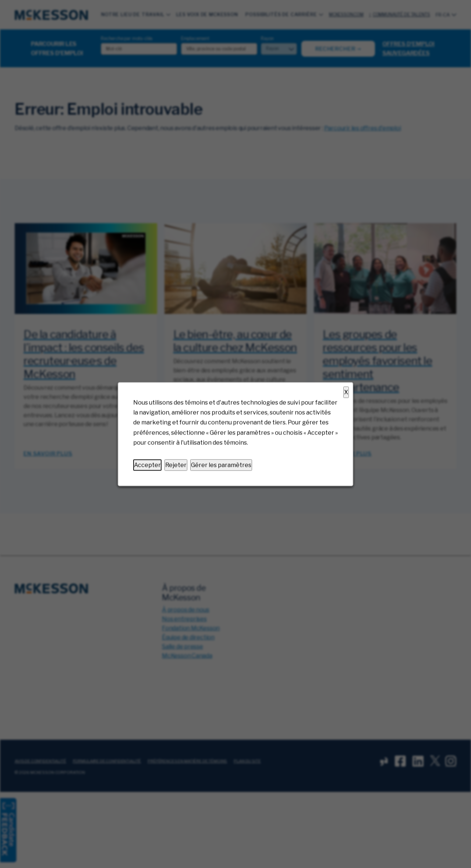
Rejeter (176, 465)
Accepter (147, 465)
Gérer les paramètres (221, 465)
